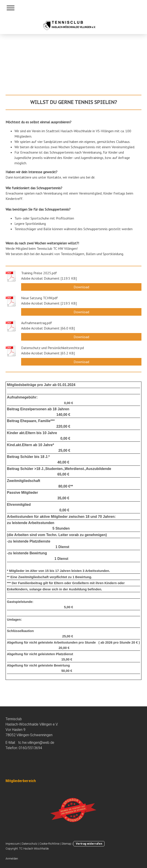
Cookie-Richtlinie (49, 844)
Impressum (13, 844)
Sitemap (66, 844)
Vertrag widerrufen (89, 844)
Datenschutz (30, 844)
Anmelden (12, 859)
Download (81, 287)
